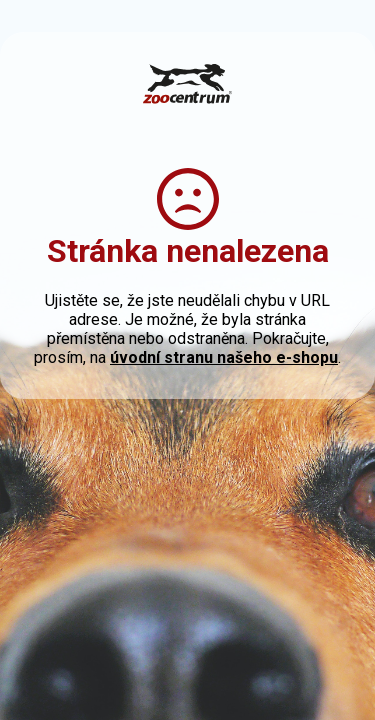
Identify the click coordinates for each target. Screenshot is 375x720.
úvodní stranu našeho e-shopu (224, 357)
